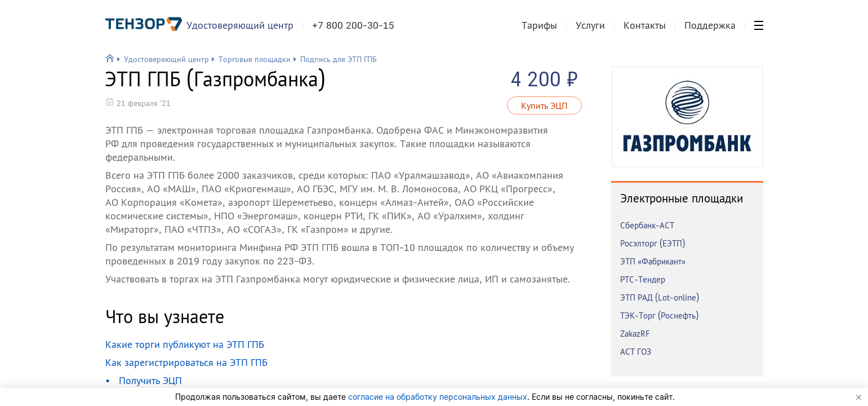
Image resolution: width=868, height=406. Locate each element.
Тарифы (539, 30)
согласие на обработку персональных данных (438, 397)
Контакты (645, 30)
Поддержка (710, 30)
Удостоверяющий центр (244, 30)
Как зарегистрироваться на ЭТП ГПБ (186, 362)
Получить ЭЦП (150, 380)
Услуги (590, 30)
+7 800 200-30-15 (358, 30)
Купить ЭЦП (544, 105)
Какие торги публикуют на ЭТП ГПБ (185, 344)
